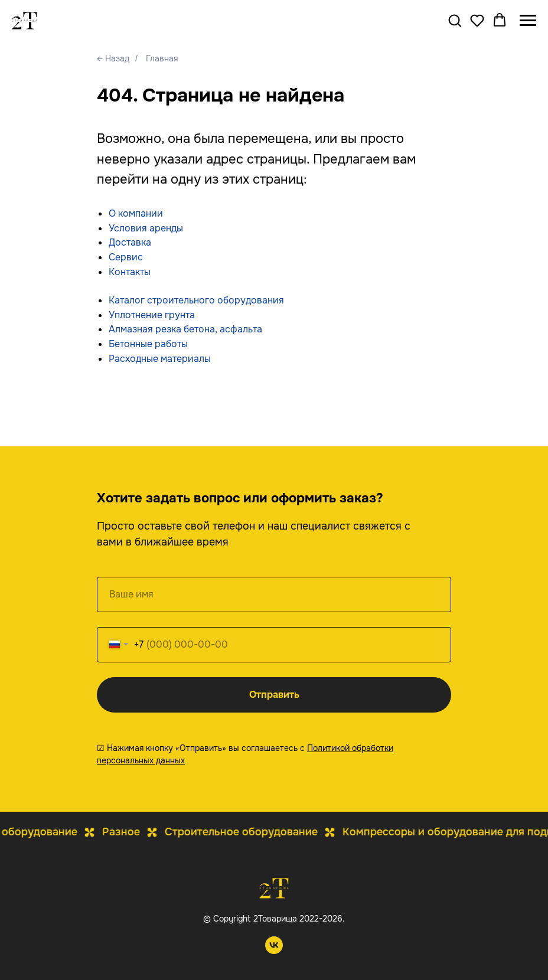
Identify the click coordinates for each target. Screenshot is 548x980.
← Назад (113, 58)
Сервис (126, 257)
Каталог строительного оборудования (196, 300)
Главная (162, 58)
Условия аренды (146, 228)
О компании (136, 213)
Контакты (130, 272)
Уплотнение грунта (152, 315)
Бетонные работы (148, 344)
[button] (455, 20)
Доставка (130, 242)
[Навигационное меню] (528, 21)
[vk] (274, 951)
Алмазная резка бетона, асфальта (185, 329)
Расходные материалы (160, 359)
